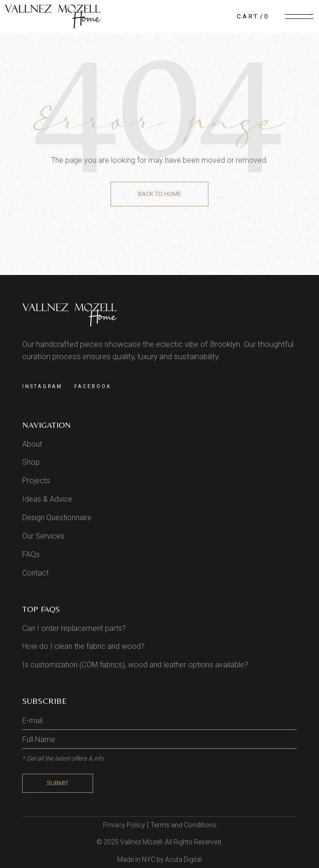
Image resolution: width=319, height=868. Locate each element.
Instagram (42, 386)
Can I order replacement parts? (74, 628)
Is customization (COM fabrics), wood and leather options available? (135, 665)
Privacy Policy (124, 825)
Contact (35, 573)
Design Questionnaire (57, 518)
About (32, 444)
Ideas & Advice (47, 499)
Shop (31, 462)
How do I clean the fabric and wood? (83, 646)
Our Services (43, 536)
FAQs (31, 554)
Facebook (93, 386)
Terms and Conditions (183, 825)
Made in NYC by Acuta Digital (159, 859)
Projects (36, 481)
